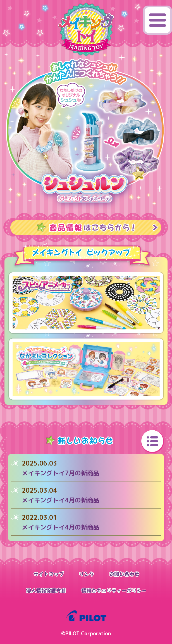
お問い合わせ (124, 574)
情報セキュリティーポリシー (114, 591)
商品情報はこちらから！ (86, 227)
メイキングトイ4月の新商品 (61, 500)
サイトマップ (49, 574)
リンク (87, 574)
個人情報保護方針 (46, 591)
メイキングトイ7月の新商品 (61, 473)
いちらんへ (153, 442)
